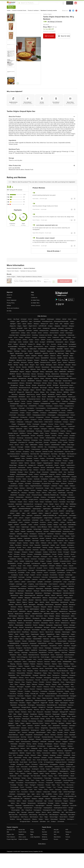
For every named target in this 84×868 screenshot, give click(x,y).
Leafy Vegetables (35, 837)
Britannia (45, 837)
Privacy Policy (11, 303)
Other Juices (22, 837)
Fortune (68, 837)
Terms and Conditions (13, 308)
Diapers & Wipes (23, 839)
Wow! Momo (57, 837)
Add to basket (49, 36)
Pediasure (68, 832)
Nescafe (56, 830)
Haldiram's (45, 839)
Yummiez (45, 834)
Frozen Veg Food (12, 839)
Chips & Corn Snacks (13, 271)
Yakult (67, 834)
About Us (9, 295)
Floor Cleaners (11, 837)
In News (9, 298)
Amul (43, 830)
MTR (67, 830)
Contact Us (34, 298)
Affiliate (9, 305)
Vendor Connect (36, 305)
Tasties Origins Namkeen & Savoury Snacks (29, 277)
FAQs (33, 295)
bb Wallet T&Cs (35, 303)
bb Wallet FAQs (35, 300)
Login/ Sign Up (70, 3)
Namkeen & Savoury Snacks (28, 271)
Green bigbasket (12, 300)
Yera (55, 834)
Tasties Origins (47, 14)
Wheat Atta (22, 830)
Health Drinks (22, 832)
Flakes (32, 832)
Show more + (42, 844)
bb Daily (9, 311)
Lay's (67, 839)
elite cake (57, 832)
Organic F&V (10, 834)
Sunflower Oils (11, 830)
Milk (8, 832)
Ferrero (56, 839)
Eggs (32, 834)
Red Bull (44, 832)
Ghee (32, 830)
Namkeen (21, 834)
